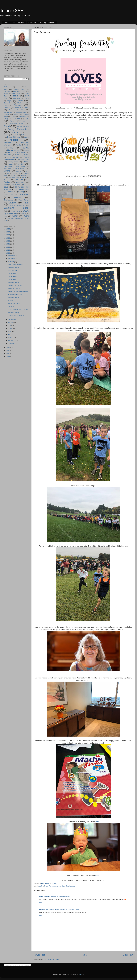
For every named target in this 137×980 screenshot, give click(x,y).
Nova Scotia (20, 169)
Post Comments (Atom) (51, 960)
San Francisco (16, 185)
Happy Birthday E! (14, 288)
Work (26, 216)
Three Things (24, 200)
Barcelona (7, 91)
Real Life (19, 180)
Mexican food (24, 160)
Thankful (11, 307)
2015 (8, 353)
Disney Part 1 (13, 279)
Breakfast (16, 98)
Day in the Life (16, 110)
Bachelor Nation (19, 89)
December (12, 256)
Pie (19, 173)
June (10, 328)
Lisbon (26, 150)
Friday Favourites (50, 886)
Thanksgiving (71, 886)
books (15, 96)
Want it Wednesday (17, 205)
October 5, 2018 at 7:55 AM (60, 896)
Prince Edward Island (13, 178)
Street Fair (8, 195)
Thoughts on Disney (15, 285)
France (26, 127)
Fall (27, 119)
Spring (21, 192)
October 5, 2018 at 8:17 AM (69, 909)
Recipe (7, 182)
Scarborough (12, 270)
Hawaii (26, 137)
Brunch (26, 98)
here (98, 822)
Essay (6, 119)
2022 (8, 241)
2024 (8, 235)
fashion (26, 121)
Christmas (18, 105)
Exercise (17, 119)
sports (10, 192)
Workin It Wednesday (15, 218)
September (12, 319)
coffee (41, 886)
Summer (24, 194)
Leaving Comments (48, 23)
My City (21, 164)
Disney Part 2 (13, 276)
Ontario (7, 171)
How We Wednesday (15, 294)
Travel (26, 203)
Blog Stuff (16, 93)
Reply (41, 902)
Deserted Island (21, 112)
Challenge (21, 103)
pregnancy (25, 175)
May (10, 331)
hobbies (14, 140)
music (11, 164)
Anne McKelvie (45, 896)
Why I (24, 214)
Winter (15, 216)
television (18, 198)
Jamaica (18, 145)
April (10, 334)
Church (7, 108)
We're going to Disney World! (18, 291)
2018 (8, 253)
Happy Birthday (14, 137)
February (12, 340)
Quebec (24, 178)
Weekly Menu (15, 211)
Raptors (7, 180)
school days (61, 886)
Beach (16, 91)
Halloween (25, 135)
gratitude (16, 135)
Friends (15, 132)
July (10, 325)
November (12, 259)
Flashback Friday (17, 124)
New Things (21, 166)
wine (6, 216)
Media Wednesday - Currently (18, 310)
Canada (20, 101)
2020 (8, 247)
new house (8, 166)
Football (19, 127)
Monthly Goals (13, 162)
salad (6, 185)
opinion (19, 171)
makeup (26, 155)
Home (7, 23)
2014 (8, 356)
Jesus (26, 145)
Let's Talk (25, 148)
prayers (14, 175)
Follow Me (32, 23)
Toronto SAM (12, 11)
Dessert (7, 114)
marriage (15, 157)
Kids (11, 148)
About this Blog (19, 23)
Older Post (128, 955)
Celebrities (8, 103)
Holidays (8, 142)
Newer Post (39, 955)
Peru (8, 173)
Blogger (81, 974)
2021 (8, 244)
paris (27, 171)
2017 (8, 347)
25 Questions (8, 87)
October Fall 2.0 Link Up (16, 316)
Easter (13, 116)
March (11, 337)
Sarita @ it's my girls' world (49, 909)
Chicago (6, 105)
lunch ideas (8, 155)
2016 (8, 350)
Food (7, 126)
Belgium (6, 94)
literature (9, 153)
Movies (26, 162)
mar (8, 157)
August (11, 322)
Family (13, 121)
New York (7, 169)
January (11, 344)
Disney (16, 114)
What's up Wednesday (16, 264)
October (11, 262)
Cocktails (18, 108)
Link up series (13, 150)
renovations (20, 182)
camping (9, 101)
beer (23, 91)
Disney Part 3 (13, 273)
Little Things (21, 153)
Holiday (10, 300)
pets (13, 173)
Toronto (12, 203)
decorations (8, 112)
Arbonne (18, 87)
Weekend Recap (16, 208)
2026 (8, 229)
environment (23, 116)
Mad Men (18, 155)
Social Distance (22, 189)
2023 (8, 238)
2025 (8, 232)
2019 (8, 250)
